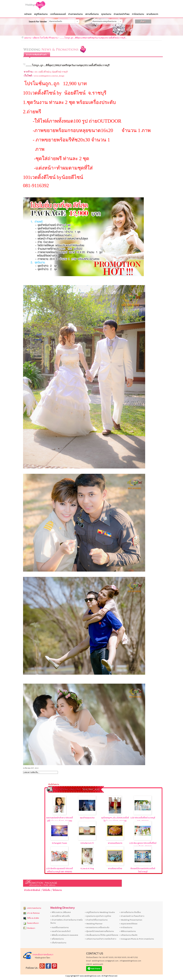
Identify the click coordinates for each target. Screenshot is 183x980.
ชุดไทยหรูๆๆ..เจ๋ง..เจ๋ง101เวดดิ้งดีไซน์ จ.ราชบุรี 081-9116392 (115, 819)
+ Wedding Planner (94, 924)
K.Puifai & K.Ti (87, 843)
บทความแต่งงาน (34, 908)
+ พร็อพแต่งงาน (57, 939)
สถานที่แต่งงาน (92, 14)
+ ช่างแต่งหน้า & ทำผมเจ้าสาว (132, 916)
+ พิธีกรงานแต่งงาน (128, 931)
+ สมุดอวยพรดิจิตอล (128, 924)
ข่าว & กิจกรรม (33, 913)
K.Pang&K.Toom (59, 843)
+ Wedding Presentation (131, 920)
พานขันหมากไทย (115, 868)
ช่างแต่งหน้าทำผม (122, 14)
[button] (77, 21)
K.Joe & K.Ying (87, 868)
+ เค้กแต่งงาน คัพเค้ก (128, 935)
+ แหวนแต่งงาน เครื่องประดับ (97, 927)
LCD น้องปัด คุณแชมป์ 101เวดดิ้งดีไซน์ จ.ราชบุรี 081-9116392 (59, 870)
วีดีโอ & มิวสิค (33, 918)
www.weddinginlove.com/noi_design (49, 76)
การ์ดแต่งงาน (138, 14)
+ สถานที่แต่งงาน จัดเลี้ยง (130, 912)
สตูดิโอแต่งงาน (41, 14)
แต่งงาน (28, 38)
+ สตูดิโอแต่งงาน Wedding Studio (100, 912)
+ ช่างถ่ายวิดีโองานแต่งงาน (96, 920)
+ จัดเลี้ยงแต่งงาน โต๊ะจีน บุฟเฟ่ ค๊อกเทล (101, 935)
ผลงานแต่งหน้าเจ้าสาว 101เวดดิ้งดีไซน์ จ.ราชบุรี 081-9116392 (59, 819)
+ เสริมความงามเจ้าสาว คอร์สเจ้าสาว (100, 939)
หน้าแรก (28, 14)
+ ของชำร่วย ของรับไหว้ (60, 931)
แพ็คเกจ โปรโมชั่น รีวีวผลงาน (45, 38)
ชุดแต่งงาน (106, 14)
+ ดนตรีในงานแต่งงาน (59, 927)
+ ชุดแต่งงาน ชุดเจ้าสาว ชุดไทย (98, 916)
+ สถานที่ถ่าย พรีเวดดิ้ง (60, 916)
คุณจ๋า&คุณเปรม (87, 818)
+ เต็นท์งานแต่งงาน (58, 943)
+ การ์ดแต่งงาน (126, 927)
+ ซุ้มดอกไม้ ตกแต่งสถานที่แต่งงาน (99, 931)
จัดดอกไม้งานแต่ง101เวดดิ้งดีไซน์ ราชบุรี (143, 870)
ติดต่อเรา (31, 928)
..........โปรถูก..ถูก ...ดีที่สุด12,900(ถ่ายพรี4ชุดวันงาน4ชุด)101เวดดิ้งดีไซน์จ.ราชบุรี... (93, 38)
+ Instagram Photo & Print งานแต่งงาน (137, 939)
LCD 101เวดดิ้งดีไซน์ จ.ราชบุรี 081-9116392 (143, 819)
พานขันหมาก (152, 14)
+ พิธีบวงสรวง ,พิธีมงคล (60, 912)
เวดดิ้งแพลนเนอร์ (58, 14)
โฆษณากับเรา (33, 923)
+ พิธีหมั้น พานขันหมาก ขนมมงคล (64, 935)
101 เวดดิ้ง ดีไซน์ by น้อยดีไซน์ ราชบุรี (51, 72)
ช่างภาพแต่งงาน (75, 14)
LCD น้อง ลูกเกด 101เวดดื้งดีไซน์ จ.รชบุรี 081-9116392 (143, 845)
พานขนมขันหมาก (115, 843)
